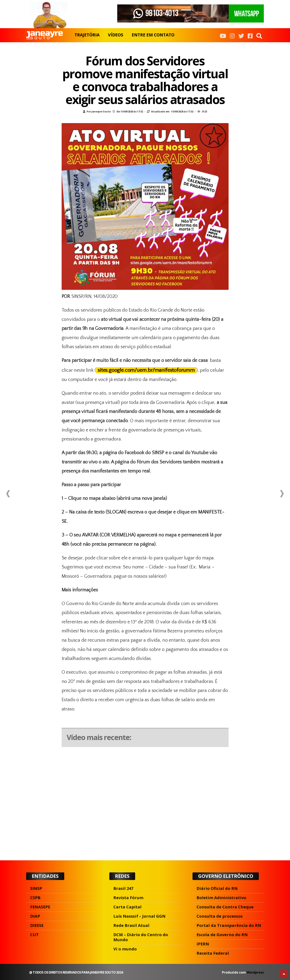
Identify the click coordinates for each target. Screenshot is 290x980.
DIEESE (37, 925)
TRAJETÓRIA (87, 35)
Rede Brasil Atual (131, 925)
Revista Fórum (128, 898)
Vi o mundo (125, 949)
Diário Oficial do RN (217, 888)
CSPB (35, 898)
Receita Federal (213, 953)
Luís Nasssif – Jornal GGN (139, 916)
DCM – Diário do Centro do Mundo (141, 937)
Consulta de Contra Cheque (225, 907)
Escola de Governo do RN (222, 935)
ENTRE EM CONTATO (153, 35)
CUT (34, 935)
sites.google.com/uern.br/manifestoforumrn (146, 370)
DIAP (35, 916)
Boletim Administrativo (221, 898)
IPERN (203, 944)
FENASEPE (40, 907)
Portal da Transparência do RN (229, 925)
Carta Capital (127, 907)
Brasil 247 (123, 888)
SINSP (36, 888)
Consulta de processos (220, 916)
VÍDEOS (116, 35)
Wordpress (255, 972)
